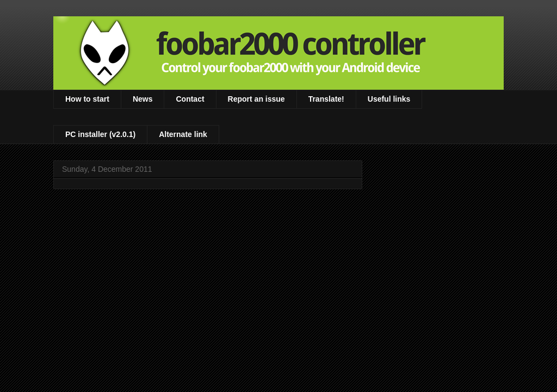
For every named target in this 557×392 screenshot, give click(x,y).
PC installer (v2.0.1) (100, 134)
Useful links (389, 99)
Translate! (326, 99)
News (143, 99)
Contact (190, 99)
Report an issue (256, 99)
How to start (87, 99)
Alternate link (183, 134)
